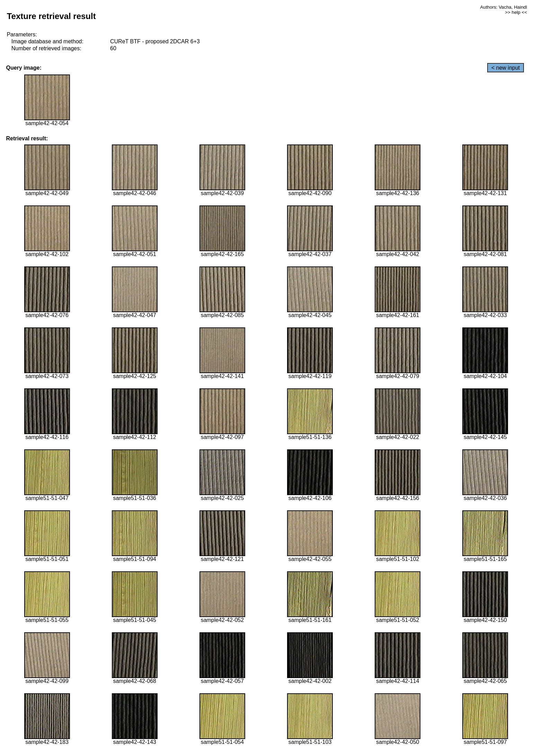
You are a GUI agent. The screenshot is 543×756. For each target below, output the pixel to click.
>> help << (516, 12)
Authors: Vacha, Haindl (504, 7)
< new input (506, 68)
